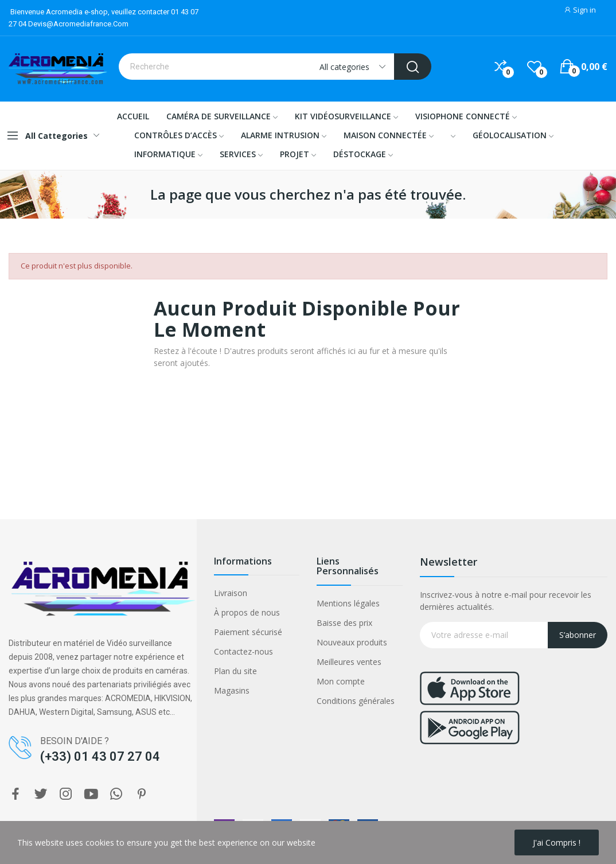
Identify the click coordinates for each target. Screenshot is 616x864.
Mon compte (341, 681)
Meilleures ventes (349, 662)
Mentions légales (348, 603)
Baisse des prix (344, 623)
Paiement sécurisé (248, 632)
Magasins (232, 690)
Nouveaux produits (352, 642)
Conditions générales (356, 701)
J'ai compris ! (557, 842)
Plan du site (235, 671)
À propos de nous (247, 612)
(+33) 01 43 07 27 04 (100, 756)
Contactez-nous (243, 651)
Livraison (231, 593)
